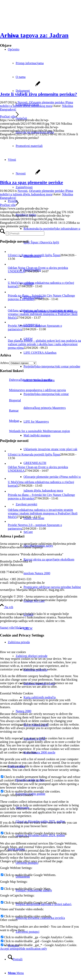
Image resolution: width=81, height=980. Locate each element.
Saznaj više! (8, 628)
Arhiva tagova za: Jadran (34, 35)
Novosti (22, 102)
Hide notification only (33, 949)
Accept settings (10, 949)
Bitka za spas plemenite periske (31, 182)
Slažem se (22, 628)
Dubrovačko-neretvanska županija (26, 380)
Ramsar (9, 411)
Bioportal (10, 400)
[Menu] (16, 973)
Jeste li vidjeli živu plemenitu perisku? (39, 94)
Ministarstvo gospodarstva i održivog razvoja (33, 390)
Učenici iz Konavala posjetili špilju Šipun (34, 255)
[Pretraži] (15, 959)
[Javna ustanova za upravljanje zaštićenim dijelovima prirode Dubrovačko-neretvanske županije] (29, 19)
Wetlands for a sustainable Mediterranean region (35, 431)
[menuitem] (44, 415)
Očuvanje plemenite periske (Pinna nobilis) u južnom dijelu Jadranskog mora (36, 104)
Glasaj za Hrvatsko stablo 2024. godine (40, 835)
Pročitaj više (9, 116)
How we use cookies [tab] (13, 652)
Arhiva (4, 363)
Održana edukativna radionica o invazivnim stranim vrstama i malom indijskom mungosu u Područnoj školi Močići (43, 314)
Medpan (10, 421)
